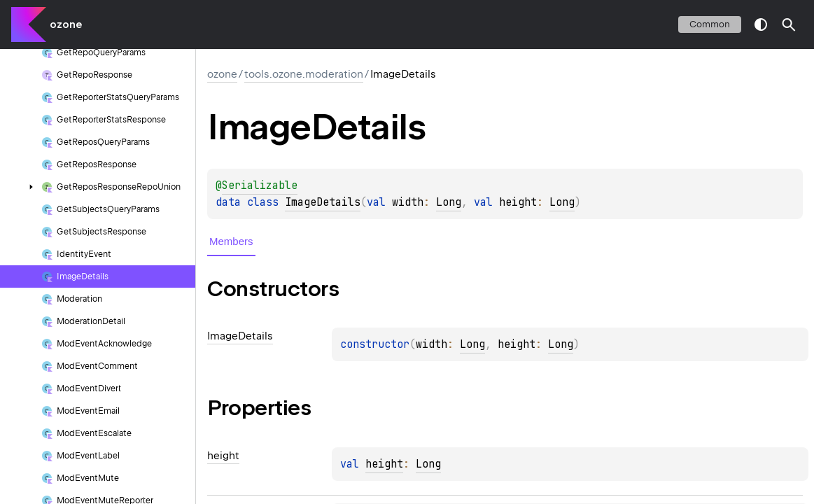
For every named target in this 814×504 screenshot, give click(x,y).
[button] (789, 24)
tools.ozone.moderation (304, 74)
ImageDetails (323, 202)
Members (231, 241)
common (710, 24)
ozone (66, 24)
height (384, 464)
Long (449, 202)
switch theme (761, 24)
